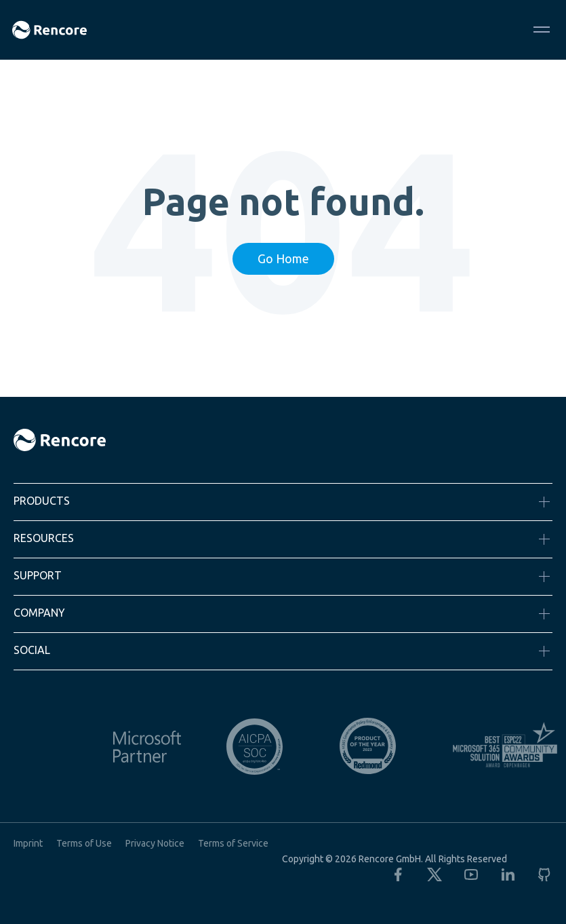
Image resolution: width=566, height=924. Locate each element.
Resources (44, 538)
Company (39, 613)
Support (38, 575)
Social (32, 650)
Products (42, 501)
